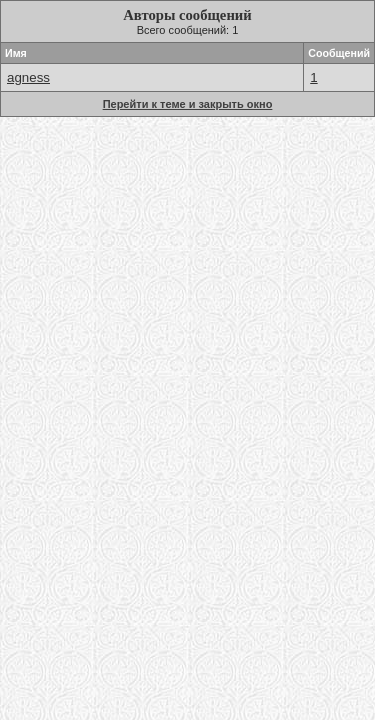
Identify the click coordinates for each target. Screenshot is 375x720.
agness (28, 77)
